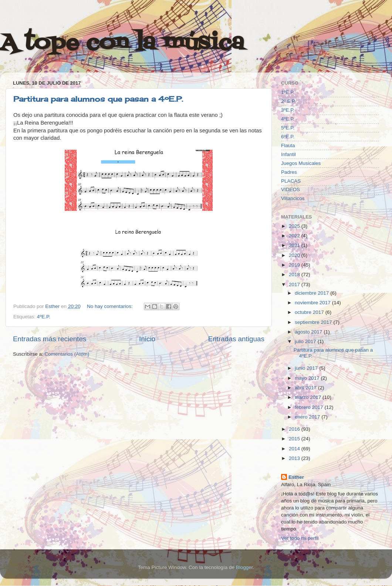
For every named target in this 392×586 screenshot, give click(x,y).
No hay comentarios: (111, 306)
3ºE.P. (288, 110)
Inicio (147, 339)
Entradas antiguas (236, 339)
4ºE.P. (44, 317)
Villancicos (293, 198)
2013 (295, 458)
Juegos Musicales (301, 163)
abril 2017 (306, 388)
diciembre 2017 (312, 293)
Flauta (288, 145)
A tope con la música (122, 43)
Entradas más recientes (50, 339)
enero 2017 (308, 417)
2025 (295, 226)
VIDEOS (290, 189)
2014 (295, 449)
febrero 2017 (310, 407)
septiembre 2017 (314, 322)
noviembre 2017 (313, 303)
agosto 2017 (309, 332)
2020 (295, 255)
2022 (295, 236)
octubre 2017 (310, 312)
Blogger (244, 567)
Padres (289, 172)
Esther (296, 477)
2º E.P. (288, 101)
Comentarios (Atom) (67, 354)
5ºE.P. (288, 128)
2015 (295, 439)
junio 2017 (307, 368)
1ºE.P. (288, 92)
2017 (295, 284)
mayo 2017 (308, 378)
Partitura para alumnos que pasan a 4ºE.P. (98, 99)
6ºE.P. (288, 137)
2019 (295, 265)
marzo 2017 (309, 397)
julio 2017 (306, 341)
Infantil (288, 154)
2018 (295, 275)
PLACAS (291, 181)
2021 (295, 245)
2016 (295, 429)
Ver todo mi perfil (300, 538)
